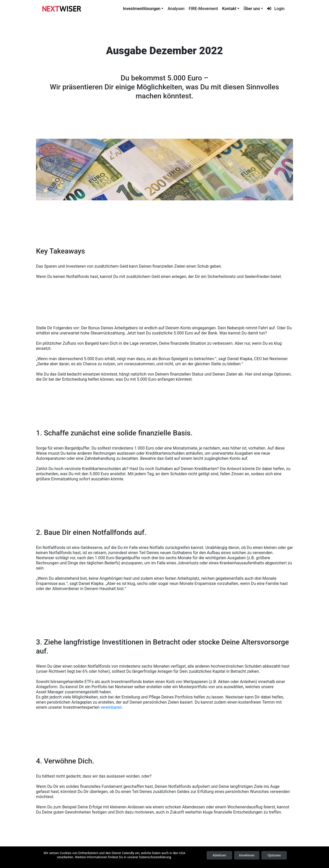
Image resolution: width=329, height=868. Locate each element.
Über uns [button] (252, 9)
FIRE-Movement (203, 9)
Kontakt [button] (229, 9)
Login (276, 9)
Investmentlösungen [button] (142, 9)
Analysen (176, 9)
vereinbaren (111, 707)
